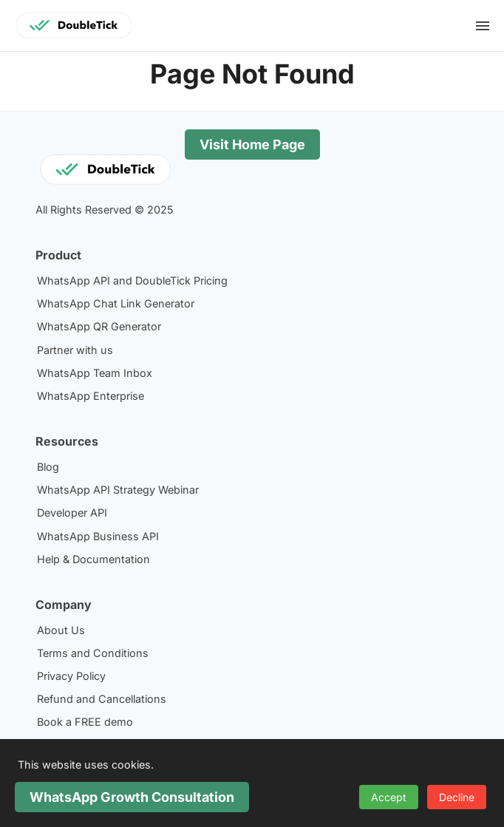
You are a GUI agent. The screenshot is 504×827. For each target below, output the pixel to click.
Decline (457, 797)
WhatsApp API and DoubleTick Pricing (132, 280)
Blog (48, 467)
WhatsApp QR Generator (99, 326)
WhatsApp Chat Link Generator (116, 303)
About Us (61, 630)
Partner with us (75, 350)
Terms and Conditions (93, 653)
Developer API (72, 513)
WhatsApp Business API (98, 536)
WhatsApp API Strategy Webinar (118, 490)
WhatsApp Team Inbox (95, 373)
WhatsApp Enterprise (91, 396)
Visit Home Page (252, 144)
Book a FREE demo (85, 722)
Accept (389, 797)
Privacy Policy (71, 676)
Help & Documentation (93, 559)
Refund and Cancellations (102, 699)
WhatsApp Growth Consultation (132, 797)
